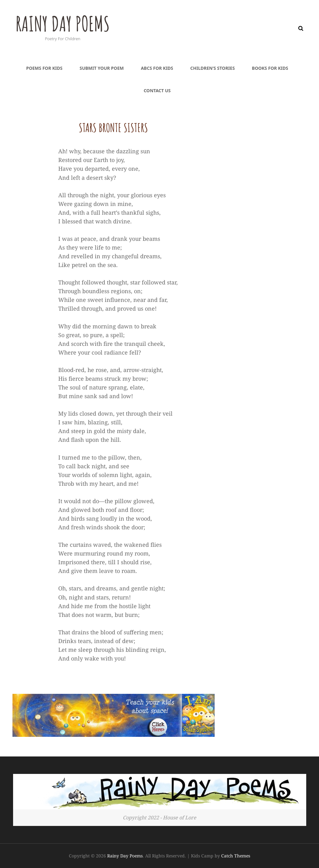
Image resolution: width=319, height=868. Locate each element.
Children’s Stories (213, 68)
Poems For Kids (44, 68)
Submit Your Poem (102, 68)
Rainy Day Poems (66, 23)
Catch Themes (236, 856)
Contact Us (157, 91)
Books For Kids (270, 68)
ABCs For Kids (157, 68)
